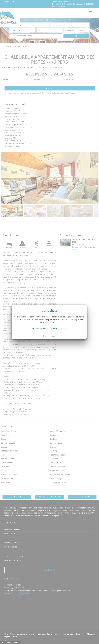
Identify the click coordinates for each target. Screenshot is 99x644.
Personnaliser (49, 336)
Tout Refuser (39, 329)
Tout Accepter (58, 329)
